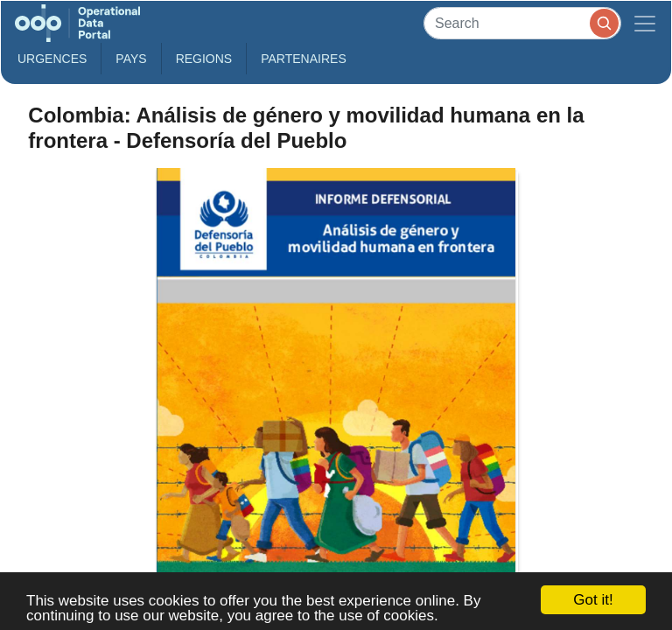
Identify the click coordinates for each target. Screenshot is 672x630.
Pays (131, 59)
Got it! (593, 600)
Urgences (52, 59)
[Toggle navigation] (645, 23)
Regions (204, 59)
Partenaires (304, 59)
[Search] (522, 23)
